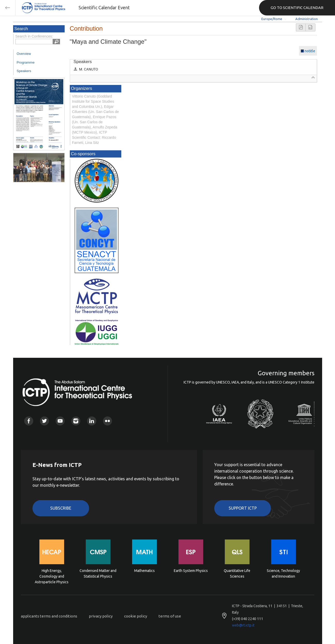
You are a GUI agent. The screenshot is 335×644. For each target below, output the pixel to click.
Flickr (108, 421)
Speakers (24, 71)
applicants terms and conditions (49, 616)
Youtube (60, 421)
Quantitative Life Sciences (237, 573)
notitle (310, 51)
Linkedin (92, 421)
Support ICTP (243, 508)
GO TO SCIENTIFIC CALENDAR (297, 8)
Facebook (29, 421)
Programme (26, 62)
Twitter (44, 421)
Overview (24, 54)
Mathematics (144, 571)
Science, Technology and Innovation (283, 573)
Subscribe (61, 508)
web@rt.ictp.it (243, 625)
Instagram (76, 421)
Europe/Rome (272, 19)
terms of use (170, 616)
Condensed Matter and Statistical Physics (98, 573)
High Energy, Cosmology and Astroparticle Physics (52, 576)
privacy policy (101, 616)
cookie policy (136, 616)
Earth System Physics (191, 571)
